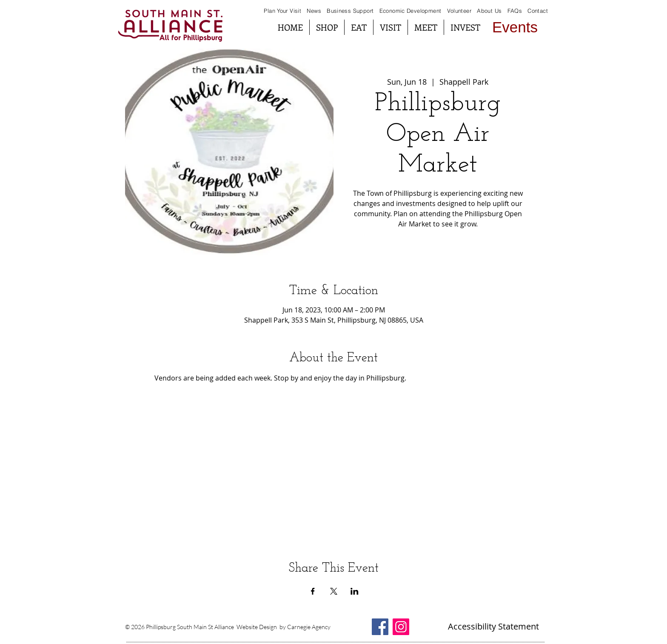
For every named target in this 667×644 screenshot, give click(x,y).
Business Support (351, 11)
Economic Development (410, 11)
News (314, 11)
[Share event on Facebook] (313, 591)
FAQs (514, 11)
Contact (538, 11)
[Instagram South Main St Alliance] (401, 627)
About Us (489, 11)
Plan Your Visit (282, 11)
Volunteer (459, 11)
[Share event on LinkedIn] (355, 591)
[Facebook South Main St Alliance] (380, 627)
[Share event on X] (334, 591)
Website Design (257, 627)
